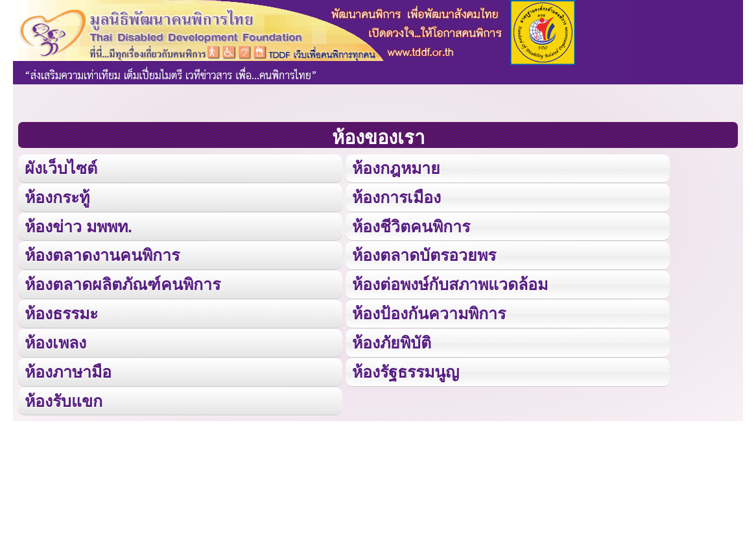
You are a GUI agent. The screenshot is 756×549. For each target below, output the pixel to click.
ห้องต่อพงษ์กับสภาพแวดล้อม (450, 283)
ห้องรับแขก (64, 397)
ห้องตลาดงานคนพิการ (102, 254)
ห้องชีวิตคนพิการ (411, 225)
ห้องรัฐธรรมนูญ (406, 369)
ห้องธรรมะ (61, 311)
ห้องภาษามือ (68, 369)
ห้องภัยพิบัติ (392, 340)
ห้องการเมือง (396, 196)
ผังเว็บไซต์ (60, 168)
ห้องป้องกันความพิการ (429, 311)
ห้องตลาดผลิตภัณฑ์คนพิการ (123, 283)
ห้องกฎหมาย (396, 168)
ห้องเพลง (55, 340)
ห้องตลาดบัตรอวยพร (424, 254)
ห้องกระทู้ (57, 196)
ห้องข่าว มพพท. (78, 225)
